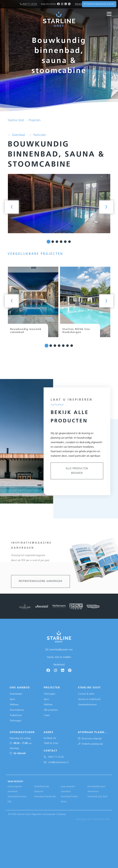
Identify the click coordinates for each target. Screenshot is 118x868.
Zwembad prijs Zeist (97, 797)
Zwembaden (16, 694)
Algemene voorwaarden (44, 814)
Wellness (14, 705)
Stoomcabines (17, 710)
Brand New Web (101, 819)
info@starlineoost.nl (56, 762)
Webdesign (81, 819)
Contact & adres (86, 694)
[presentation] (12, 207)
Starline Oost (16, 120)
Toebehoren (16, 715)
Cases (47, 715)
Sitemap (62, 814)
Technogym (16, 721)
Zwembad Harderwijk (45, 797)
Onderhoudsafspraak (91, 744)
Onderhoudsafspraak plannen (99, 4)
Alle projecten (51, 710)
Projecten (35, 120)
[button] (49, 242)
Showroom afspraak (90, 739)
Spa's (12, 699)
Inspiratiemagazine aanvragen (40, 581)
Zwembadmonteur (87, 705)
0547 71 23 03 (30, 4)
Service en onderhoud (89, 699)
